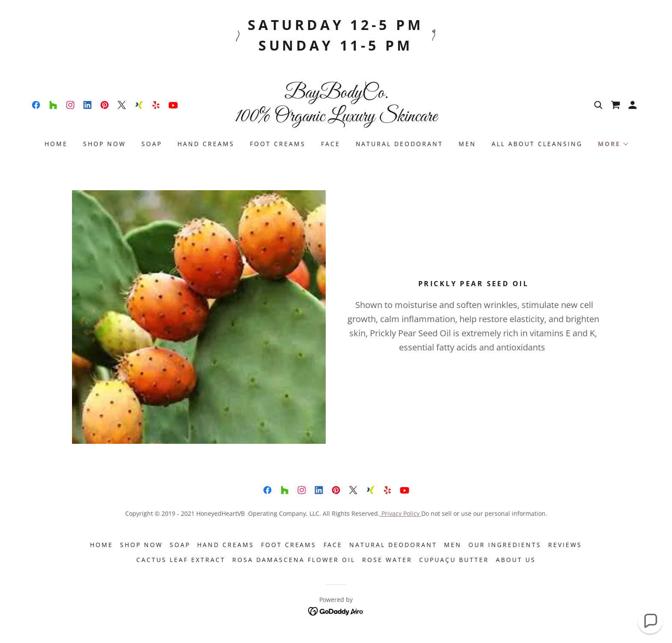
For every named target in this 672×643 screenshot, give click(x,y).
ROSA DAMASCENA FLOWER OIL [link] (294, 560)
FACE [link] (331, 144)
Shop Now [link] (105, 144)
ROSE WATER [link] (387, 560)
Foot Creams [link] (278, 144)
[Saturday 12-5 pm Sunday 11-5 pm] (336, 35)
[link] (36, 105)
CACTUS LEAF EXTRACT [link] (181, 560)
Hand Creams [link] (206, 144)
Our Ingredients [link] (505, 545)
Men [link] (467, 144)
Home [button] (102, 545)
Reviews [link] (565, 545)
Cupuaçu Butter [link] (454, 560)
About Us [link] (516, 560)
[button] (633, 105)
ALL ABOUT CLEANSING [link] (537, 144)
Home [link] (56, 144)
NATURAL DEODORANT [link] (400, 144)
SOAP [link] (152, 144)
